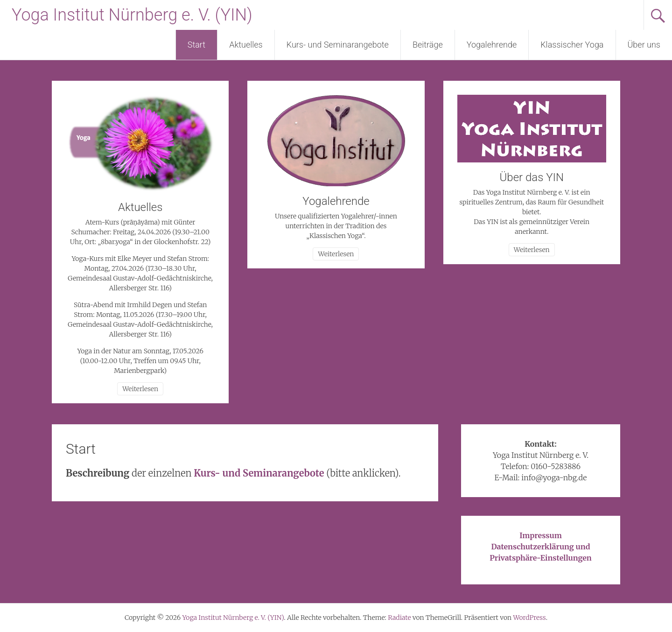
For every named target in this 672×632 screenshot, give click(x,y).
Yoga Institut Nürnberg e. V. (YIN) (132, 15)
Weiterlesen (140, 389)
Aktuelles (246, 45)
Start (196, 45)
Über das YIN (532, 177)
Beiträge (428, 45)
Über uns (644, 45)
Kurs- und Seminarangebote (338, 45)
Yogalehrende (492, 45)
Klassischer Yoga (572, 45)
